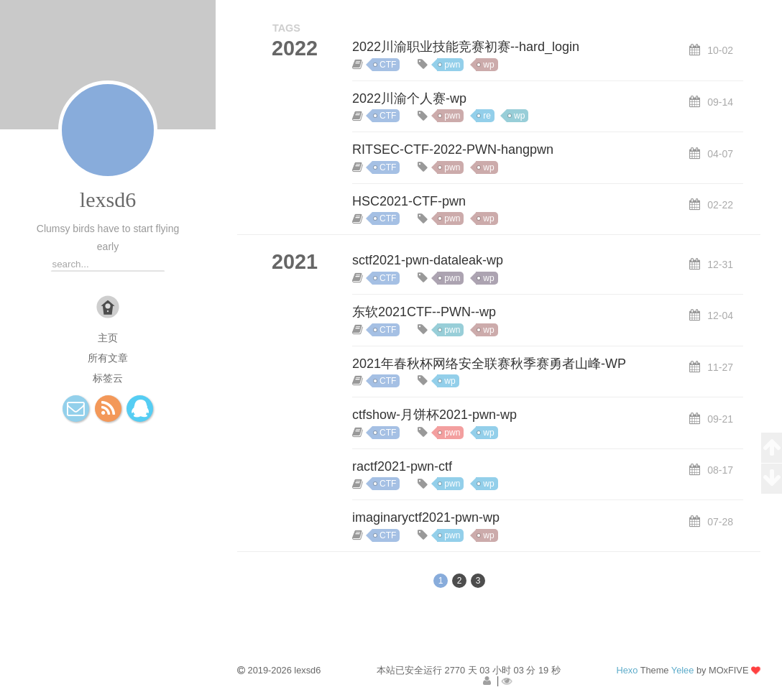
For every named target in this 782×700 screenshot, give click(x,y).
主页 (108, 338)
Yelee (683, 670)
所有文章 (108, 358)
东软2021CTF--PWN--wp (424, 312)
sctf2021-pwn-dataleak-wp (428, 260)
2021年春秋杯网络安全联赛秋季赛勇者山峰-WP (489, 364)
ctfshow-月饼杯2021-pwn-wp (434, 415)
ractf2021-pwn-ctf (402, 466)
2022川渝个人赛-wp (409, 98)
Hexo (627, 670)
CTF (388, 65)
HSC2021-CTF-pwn (409, 201)
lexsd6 (108, 199)
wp (488, 65)
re (487, 116)
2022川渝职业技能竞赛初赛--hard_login (466, 47)
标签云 (108, 378)
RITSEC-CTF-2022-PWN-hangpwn (453, 149)
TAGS (286, 28)
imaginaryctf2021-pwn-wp (426, 517)
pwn (452, 65)
